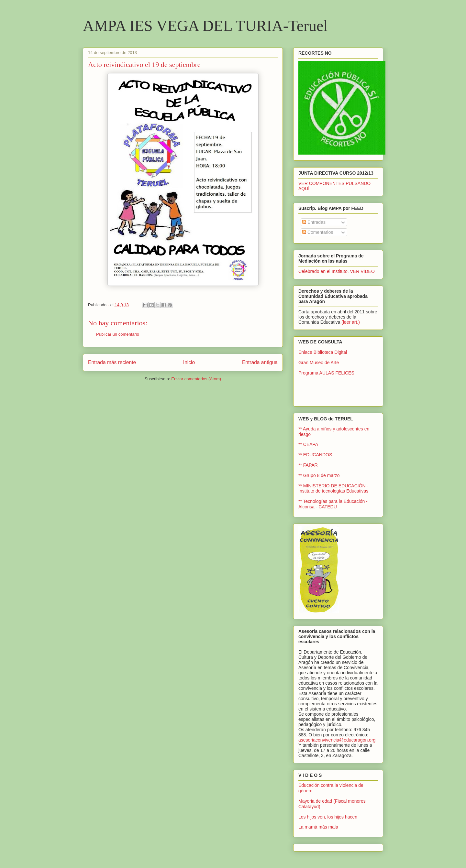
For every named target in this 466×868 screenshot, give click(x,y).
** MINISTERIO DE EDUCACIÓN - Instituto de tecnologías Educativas (333, 488)
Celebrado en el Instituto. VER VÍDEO (337, 271)
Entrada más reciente (112, 362)
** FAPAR (308, 465)
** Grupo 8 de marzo (319, 475)
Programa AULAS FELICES (326, 373)
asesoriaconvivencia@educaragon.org (337, 740)
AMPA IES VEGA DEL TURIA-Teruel (205, 26)
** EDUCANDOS (315, 455)
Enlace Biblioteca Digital (323, 352)
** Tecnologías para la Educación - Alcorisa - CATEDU (333, 504)
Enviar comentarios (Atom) (196, 379)
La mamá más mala (318, 827)
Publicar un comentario (118, 334)
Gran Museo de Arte (319, 363)
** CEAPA (308, 444)
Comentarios (318, 232)
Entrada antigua (260, 362)
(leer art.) (351, 322)
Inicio (189, 362)
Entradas (314, 222)
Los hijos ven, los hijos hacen (328, 817)
